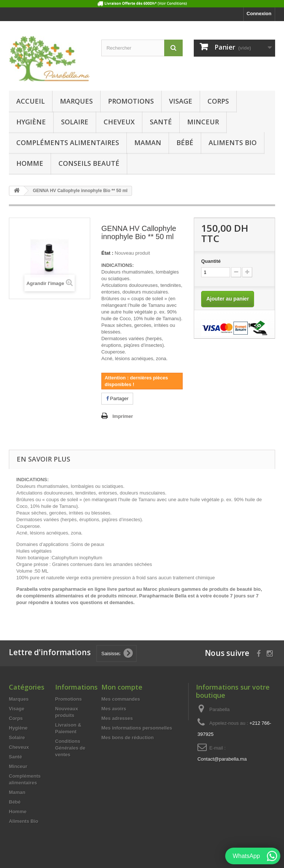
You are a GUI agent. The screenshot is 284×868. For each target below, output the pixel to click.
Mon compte (122, 687)
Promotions (131, 101)
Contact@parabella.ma (222, 759)
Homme (30, 163)
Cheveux (119, 122)
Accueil (31, 101)
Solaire (75, 122)
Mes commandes (121, 699)
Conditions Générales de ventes (70, 748)
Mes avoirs (114, 709)
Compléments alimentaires (68, 143)
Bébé (185, 143)
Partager (117, 398)
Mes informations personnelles (137, 728)
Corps (218, 101)
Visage (181, 101)
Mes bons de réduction (128, 738)
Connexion (259, 14)
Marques (76, 101)
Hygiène (31, 122)
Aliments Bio (233, 143)
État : (107, 253)
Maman (148, 143)
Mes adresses (117, 718)
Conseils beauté (89, 163)
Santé (161, 122)
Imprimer (123, 416)
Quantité (211, 261)
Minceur (203, 122)
